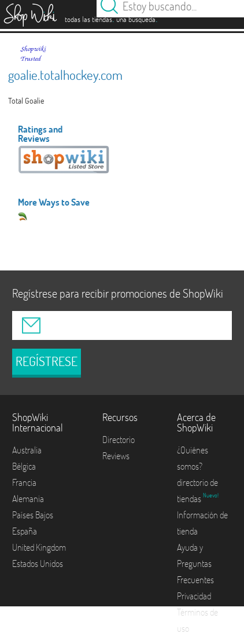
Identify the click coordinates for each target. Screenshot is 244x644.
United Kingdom (39, 547)
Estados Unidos (38, 563)
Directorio (119, 440)
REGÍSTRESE (47, 361)
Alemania (28, 499)
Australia (27, 450)
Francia (24, 482)
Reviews (116, 456)
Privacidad (194, 596)
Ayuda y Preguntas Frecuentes (195, 563)
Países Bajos (33, 515)
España (25, 531)
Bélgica (24, 466)
